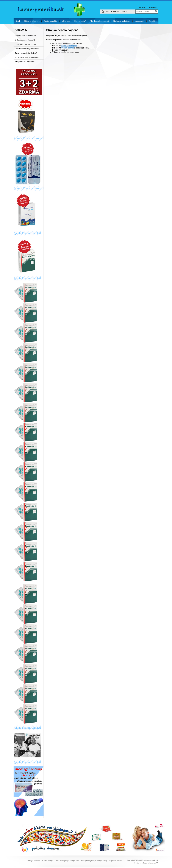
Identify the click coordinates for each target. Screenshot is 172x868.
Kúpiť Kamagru (48, 861)
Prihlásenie (142, 7)
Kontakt (152, 21)
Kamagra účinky (101, 861)
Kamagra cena (74, 861)
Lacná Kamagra (61, 861)
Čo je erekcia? (80, 21)
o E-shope (66, 21)
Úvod (18, 21)
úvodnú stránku (68, 48)
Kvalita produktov (51, 21)
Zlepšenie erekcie (116, 861)
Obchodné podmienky (122, 21)
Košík (107, 11)
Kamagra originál (87, 861)
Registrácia (153, 7)
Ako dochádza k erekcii (99, 21)
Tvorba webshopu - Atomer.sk (146, 863)
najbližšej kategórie (69, 46)
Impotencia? (140, 21)
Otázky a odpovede (32, 21)
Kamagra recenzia (34, 861)
